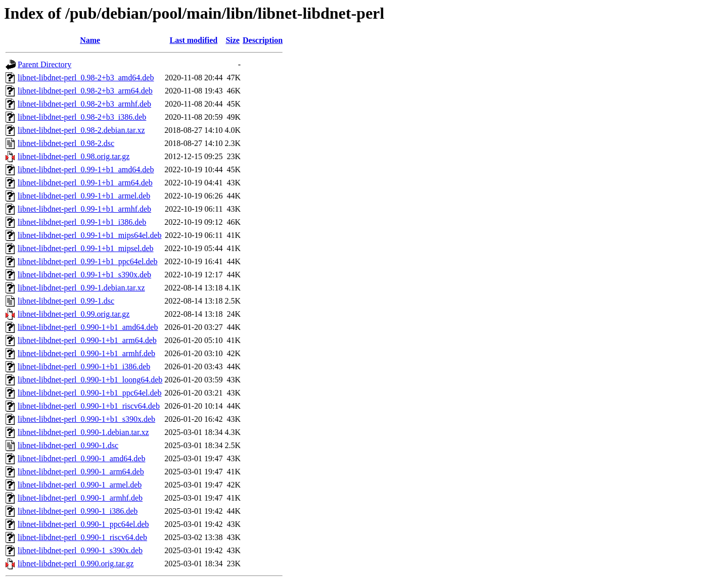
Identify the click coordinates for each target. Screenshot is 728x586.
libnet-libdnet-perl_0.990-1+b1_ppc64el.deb (90, 393)
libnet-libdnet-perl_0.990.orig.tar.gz (76, 564)
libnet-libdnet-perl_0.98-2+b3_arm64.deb (85, 91)
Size (233, 40)
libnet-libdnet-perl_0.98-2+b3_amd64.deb (86, 78)
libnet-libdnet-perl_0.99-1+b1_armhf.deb (84, 209)
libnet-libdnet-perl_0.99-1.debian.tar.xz (81, 288)
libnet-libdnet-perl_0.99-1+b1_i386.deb (82, 222)
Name (90, 40)
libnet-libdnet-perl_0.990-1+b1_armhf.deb (86, 353)
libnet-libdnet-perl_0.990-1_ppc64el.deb (83, 524)
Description (263, 40)
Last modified (194, 40)
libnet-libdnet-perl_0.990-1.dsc (68, 445)
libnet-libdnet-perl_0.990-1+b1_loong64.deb (90, 380)
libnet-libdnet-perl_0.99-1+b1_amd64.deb (86, 169)
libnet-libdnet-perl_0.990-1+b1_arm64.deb (87, 340)
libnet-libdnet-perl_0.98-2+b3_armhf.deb (84, 104)
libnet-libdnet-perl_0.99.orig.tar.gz (74, 314)
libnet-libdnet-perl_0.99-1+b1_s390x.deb (84, 275)
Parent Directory (44, 64)
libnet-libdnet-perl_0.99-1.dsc (66, 301)
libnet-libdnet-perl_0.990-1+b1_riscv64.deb (89, 406)
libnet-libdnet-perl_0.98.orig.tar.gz (74, 156)
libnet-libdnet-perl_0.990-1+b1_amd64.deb (88, 327)
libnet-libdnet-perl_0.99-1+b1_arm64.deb (85, 183)
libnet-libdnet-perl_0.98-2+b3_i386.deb (82, 117)
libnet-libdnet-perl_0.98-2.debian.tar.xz (81, 130)
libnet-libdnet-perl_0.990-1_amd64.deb (81, 458)
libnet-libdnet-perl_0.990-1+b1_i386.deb (84, 367)
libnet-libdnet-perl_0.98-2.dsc (66, 143)
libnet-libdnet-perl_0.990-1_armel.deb (80, 485)
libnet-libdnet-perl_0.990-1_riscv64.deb (82, 537)
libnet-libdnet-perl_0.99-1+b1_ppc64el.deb (88, 261)
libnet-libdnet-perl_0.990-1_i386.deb (78, 511)
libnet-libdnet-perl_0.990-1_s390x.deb (80, 550)
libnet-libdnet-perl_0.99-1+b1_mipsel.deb (86, 248)
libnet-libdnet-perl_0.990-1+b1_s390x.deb (86, 419)
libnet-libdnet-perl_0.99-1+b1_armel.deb (84, 196)
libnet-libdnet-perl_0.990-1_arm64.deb (81, 472)
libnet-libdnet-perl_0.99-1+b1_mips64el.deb (90, 235)
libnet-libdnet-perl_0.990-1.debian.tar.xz (83, 432)
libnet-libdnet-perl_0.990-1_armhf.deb (80, 498)
